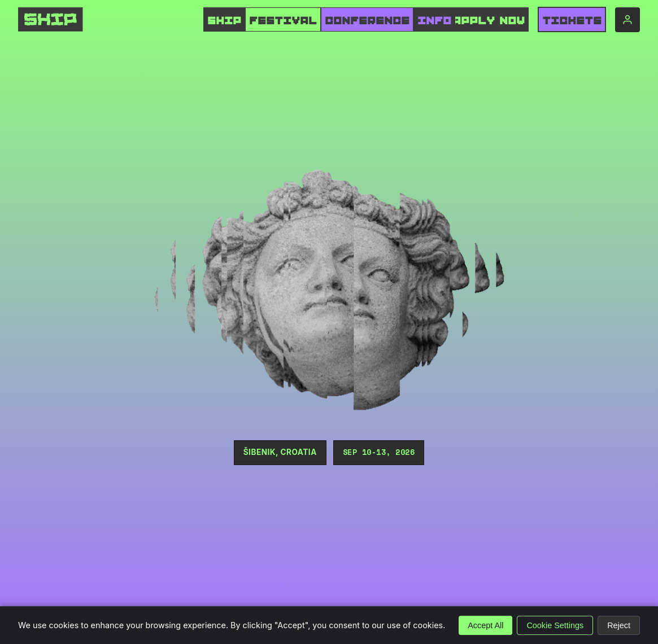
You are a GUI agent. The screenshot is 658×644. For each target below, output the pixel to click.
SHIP (224, 21)
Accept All (485, 625)
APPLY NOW (489, 21)
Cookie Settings (555, 625)
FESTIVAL (283, 21)
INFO (434, 21)
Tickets (572, 21)
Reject (619, 625)
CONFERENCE (367, 21)
